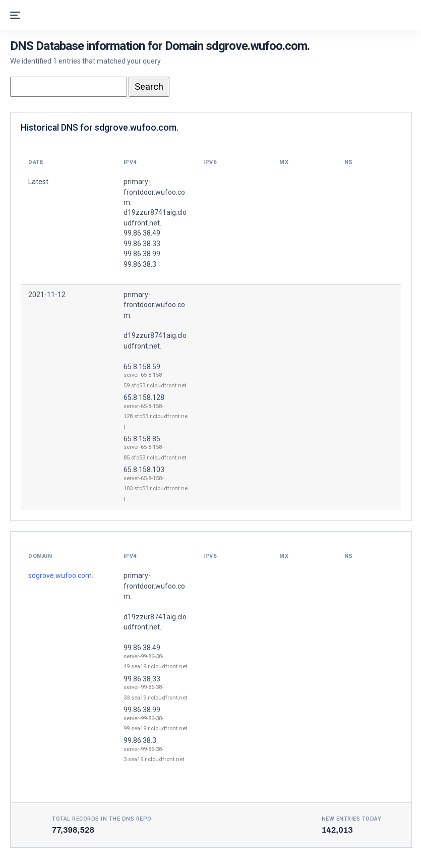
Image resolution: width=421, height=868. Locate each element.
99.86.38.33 (142, 679)
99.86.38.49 (142, 648)
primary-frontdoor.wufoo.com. (154, 305)
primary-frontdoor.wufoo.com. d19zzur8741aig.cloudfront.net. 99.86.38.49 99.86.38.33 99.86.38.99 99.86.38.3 (155, 223)
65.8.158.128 (144, 397)
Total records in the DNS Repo (102, 819)
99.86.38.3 (140, 740)
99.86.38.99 (142, 710)
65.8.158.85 (142, 439)
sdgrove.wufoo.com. (61, 575)
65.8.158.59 (142, 367)
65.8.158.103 (144, 470)
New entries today (352, 819)
